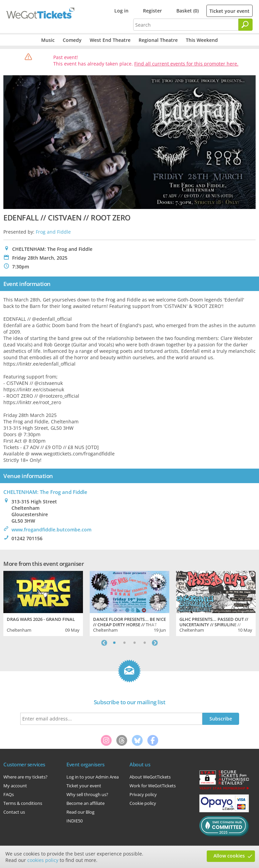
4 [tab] (145, 643)
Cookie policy (143, 803)
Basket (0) (188, 11)
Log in (121, 11)
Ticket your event (229, 11)
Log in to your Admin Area (93, 777)
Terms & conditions (23, 803)
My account (15, 786)
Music (48, 40)
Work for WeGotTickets (153, 786)
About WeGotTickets (150, 777)
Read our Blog (80, 812)
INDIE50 (75, 821)
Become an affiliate (85, 803)
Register (152, 11)
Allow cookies (229, 856)
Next (155, 643)
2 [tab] (124, 643)
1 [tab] (114, 643)
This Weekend (202, 40)
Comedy (72, 40)
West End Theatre (110, 40)
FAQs (9, 794)
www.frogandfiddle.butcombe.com (51, 530)
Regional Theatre (158, 40)
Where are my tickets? (25, 777)
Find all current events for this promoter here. (186, 64)
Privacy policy (143, 794)
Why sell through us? (87, 794)
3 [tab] (135, 643)
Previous (104, 643)
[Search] (246, 25)
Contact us (14, 812)
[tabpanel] (43, 603)
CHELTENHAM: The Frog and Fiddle (45, 492)
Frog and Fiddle (53, 232)
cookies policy (43, 860)
